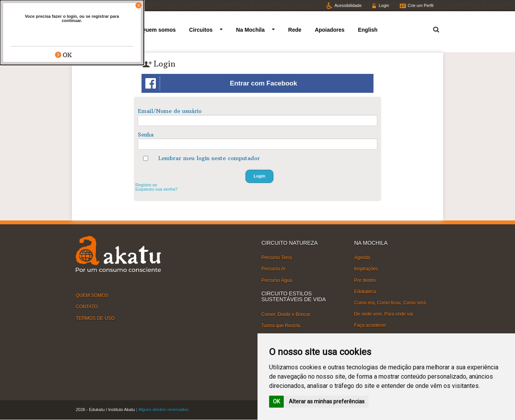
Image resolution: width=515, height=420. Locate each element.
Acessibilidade (348, 5)
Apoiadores (330, 30)
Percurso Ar (274, 269)
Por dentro (365, 280)
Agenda (362, 258)
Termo (431, 28)
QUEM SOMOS (92, 295)
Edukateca (365, 292)
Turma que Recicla (281, 326)
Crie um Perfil (420, 5)
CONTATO (87, 307)
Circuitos (201, 30)
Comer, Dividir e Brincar (286, 314)
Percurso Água (277, 280)
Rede (295, 30)
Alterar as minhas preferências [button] (327, 401)
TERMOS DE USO (95, 318)
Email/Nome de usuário (170, 111)
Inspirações (366, 269)
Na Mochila (251, 30)
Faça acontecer (370, 325)
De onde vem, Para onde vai (384, 314)
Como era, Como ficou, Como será (390, 303)
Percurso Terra (276, 258)
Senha (146, 135)
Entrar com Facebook (221, 83)
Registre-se (146, 185)
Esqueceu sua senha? (156, 189)
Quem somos (159, 30)
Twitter (89, 5)
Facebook (119, 5)
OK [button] (276, 401)
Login (384, 5)
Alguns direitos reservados (164, 410)
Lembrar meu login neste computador (209, 158)
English (368, 30)
